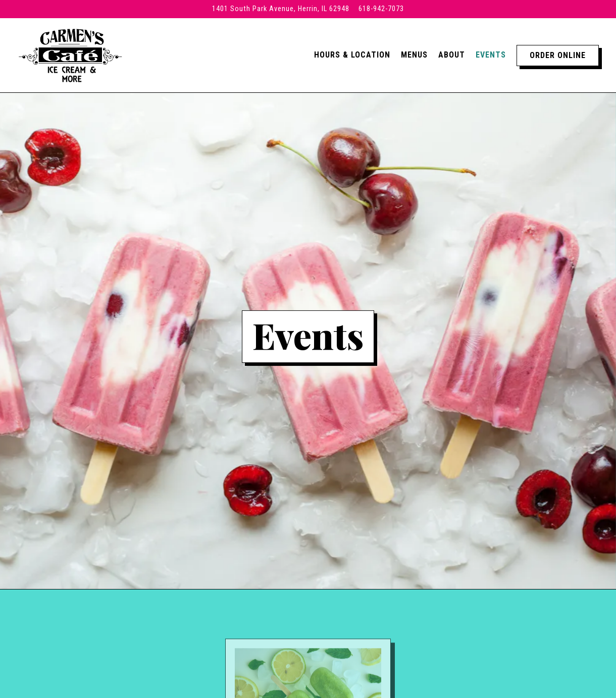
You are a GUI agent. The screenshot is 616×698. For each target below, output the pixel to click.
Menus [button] (414, 55)
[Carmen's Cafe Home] (70, 55)
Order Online (558, 55)
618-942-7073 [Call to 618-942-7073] (381, 9)
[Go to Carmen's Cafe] (281, 9)
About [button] (452, 55)
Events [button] (491, 55)
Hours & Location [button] (352, 55)
